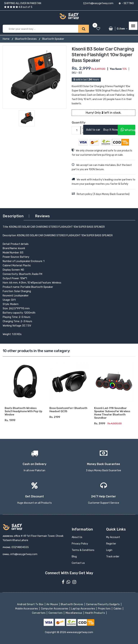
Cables (118, 609)
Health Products (95, 613)
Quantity (75, 123)
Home (6, 39)
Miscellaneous (74, 613)
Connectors (56, 613)
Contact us (78, 563)
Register (111, 544)
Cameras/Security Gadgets (103, 604)
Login (109, 550)
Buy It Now (111, 130)
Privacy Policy (80, 544)
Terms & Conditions (83, 550)
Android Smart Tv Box (31, 604)
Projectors (104, 609)
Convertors (39, 613)
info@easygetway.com (98, 3)
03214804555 (20, 547)
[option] (34, 77)
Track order (113, 557)
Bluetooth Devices (26, 39)
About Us (77, 537)
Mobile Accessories (27, 609)
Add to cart (94, 130)
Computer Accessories (55, 609)
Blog (74, 557)
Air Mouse (52, 604)
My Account (113, 537)
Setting (126, 3)
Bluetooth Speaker (53, 39)
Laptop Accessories (83, 609)
